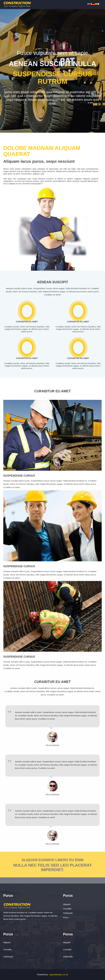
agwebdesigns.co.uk (59, 974)
